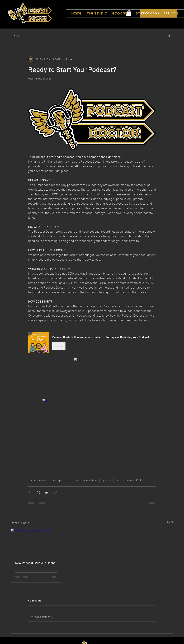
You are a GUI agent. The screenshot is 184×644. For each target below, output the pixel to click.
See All (170, 522)
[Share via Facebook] (30, 492)
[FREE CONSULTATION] (158, 13)
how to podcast (60, 480)
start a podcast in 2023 (129, 480)
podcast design (38, 480)
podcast (107, 480)
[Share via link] (55, 492)
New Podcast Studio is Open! (35, 563)
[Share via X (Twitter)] (38, 492)
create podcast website (85, 480)
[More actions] (154, 59)
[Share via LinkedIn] (47, 492)
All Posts (16, 35)
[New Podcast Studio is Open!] (36, 543)
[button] (129, 13)
